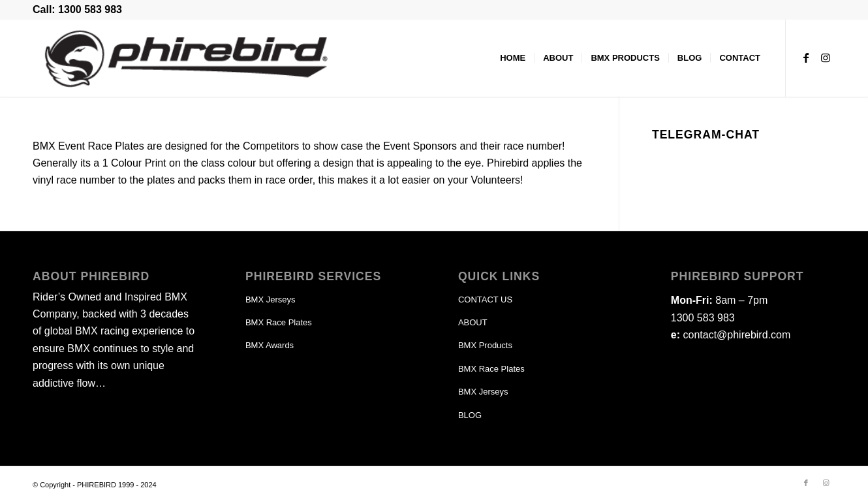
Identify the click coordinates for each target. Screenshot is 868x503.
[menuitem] (513, 58)
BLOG (470, 415)
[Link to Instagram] (826, 57)
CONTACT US (485, 300)
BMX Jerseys (271, 300)
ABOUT (473, 322)
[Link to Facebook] (806, 57)
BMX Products (485, 345)
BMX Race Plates (279, 322)
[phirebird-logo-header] (187, 58)
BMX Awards (270, 345)
